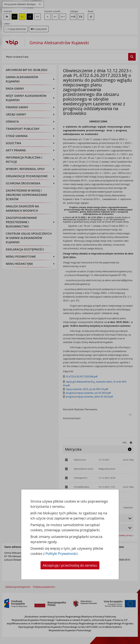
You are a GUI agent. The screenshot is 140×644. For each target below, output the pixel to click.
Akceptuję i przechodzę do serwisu (70, 565)
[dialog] (70, 322)
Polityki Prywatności (62, 553)
